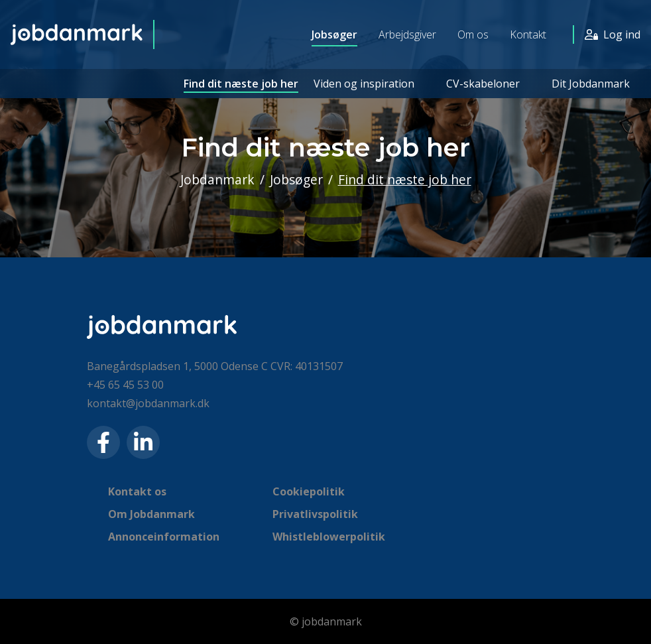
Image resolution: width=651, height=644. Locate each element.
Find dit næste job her (241, 84)
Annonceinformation (164, 537)
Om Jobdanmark (151, 514)
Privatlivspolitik (315, 514)
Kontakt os (137, 491)
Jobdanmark (217, 179)
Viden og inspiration (364, 84)
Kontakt (528, 34)
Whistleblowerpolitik (329, 537)
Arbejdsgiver (407, 34)
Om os (473, 34)
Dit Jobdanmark (591, 84)
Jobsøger (334, 34)
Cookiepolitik (309, 491)
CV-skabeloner (483, 84)
